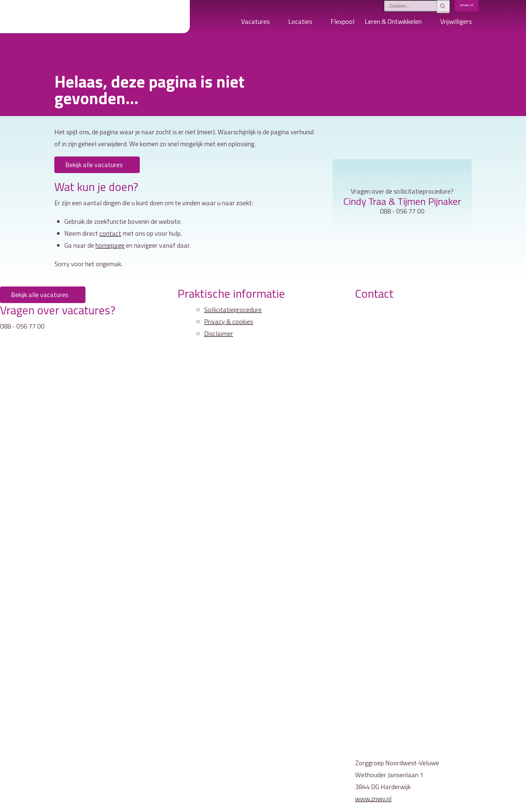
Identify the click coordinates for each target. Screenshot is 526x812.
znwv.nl (467, 5)
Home (228, 23)
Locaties (300, 21)
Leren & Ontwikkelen (393, 21)
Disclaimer (219, 333)
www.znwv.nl (373, 799)
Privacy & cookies (229, 321)
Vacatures (255, 21)
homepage (110, 245)
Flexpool (342, 21)
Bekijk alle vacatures (94, 165)
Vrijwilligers (456, 21)
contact (110, 233)
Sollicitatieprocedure (233, 310)
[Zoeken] (443, 7)
